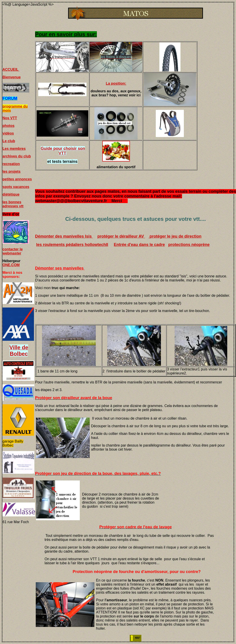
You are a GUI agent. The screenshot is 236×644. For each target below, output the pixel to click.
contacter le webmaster (13, 251)
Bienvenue (12, 77)
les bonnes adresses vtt (13, 204)
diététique (11, 194)
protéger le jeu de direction (175, 236)
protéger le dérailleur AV (121, 236)
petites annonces (17, 179)
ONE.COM (11, 265)
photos (8, 126)
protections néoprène (189, 245)
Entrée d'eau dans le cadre (139, 245)
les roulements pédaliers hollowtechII (72, 245)
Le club (9, 141)
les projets (11, 172)
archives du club (17, 156)
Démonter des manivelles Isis (64, 236)
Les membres (14, 149)
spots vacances (16, 187)
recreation (11, 164)
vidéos (8, 133)
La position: (116, 83)
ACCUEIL (11, 70)
